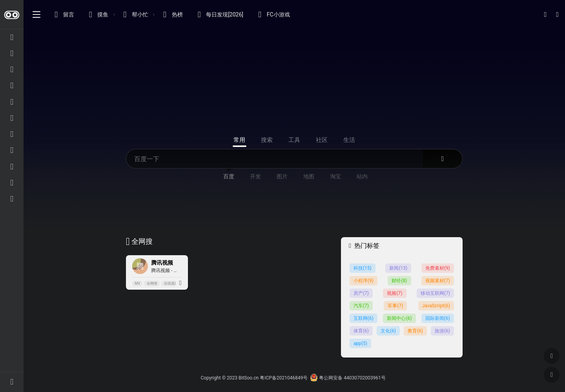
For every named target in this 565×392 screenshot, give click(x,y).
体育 (361, 331)
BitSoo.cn (249, 378)
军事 (395, 306)
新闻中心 (399, 318)
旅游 (442, 331)
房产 (361, 293)
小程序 (364, 281)
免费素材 (438, 268)
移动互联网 (435, 293)
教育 (415, 331)
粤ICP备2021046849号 (284, 378)
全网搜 (152, 283)
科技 (363, 268)
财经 (399, 281)
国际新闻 (438, 318)
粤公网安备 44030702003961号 (348, 378)
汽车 (361, 306)
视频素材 (438, 281)
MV (137, 283)
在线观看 (171, 283)
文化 (388, 331)
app (360, 343)
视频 (395, 293)
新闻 (398, 268)
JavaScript (436, 306)
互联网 (364, 318)
